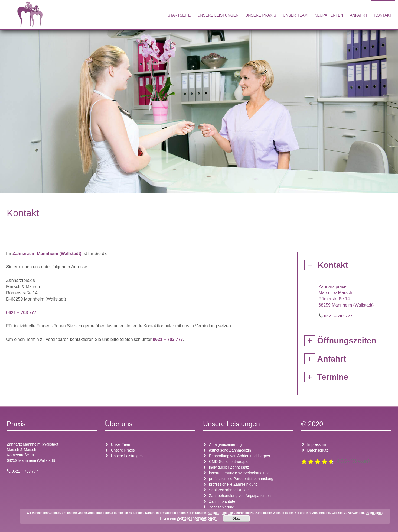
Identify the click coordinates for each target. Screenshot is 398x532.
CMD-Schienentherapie (229, 462)
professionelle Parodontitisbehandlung (241, 479)
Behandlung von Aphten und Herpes (239, 456)
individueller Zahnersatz (229, 467)
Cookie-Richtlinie (221, 513)
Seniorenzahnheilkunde (229, 490)
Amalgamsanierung (225, 444)
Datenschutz (318, 450)
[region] (199, 110)
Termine (333, 377)
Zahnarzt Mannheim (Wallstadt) (33, 444)
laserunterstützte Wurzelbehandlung (239, 473)
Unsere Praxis (261, 15)
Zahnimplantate (222, 501)
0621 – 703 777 (21, 313)
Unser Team (295, 15)
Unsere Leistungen (218, 15)
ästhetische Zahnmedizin (230, 450)
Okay (236, 518)
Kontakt (383, 15)
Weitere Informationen (197, 518)
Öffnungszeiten (347, 341)
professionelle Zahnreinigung (233, 484)
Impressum (317, 444)
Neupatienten (329, 15)
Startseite (179, 15)
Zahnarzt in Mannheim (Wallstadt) (47, 254)
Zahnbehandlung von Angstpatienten (240, 496)
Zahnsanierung (222, 507)
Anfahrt (359, 15)
